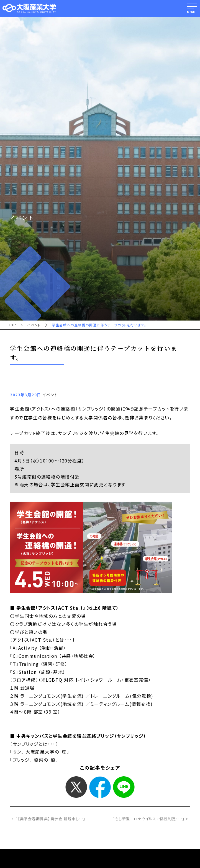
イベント (34, 325)
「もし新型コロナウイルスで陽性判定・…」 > (151, 819)
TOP (12, 325)
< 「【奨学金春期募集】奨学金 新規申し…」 (48, 819)
